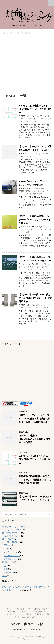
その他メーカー (36, 121)
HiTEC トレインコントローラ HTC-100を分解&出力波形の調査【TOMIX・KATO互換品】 (34, 419)
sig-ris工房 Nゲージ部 (27, 624)
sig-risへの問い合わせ (29, 617)
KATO (28, 119)
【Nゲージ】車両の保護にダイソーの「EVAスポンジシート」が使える (35, 220)
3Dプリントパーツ (42, 154)
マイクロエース (38, 119)
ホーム (9, 609)
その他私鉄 (9, 572)
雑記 (29, 232)
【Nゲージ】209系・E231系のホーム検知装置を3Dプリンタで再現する (35, 298)
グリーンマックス (37, 229)
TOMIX (22, 119)
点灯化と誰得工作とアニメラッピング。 (27, 630)
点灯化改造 (8, 539)
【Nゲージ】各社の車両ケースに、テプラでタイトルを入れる (35, 259)
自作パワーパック (42, 116)
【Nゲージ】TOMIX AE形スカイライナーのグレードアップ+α (35, 498)
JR (27, 156)
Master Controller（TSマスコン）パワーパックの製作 (34, 183)
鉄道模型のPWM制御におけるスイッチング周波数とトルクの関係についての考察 (35, 480)
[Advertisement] (27, 64)
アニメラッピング (11, 536)
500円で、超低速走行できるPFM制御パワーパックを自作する (35, 109)
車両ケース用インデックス (16, 527)
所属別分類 (8, 562)
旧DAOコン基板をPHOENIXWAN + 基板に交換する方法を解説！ (35, 439)
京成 (6, 569)
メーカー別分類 (10, 542)
